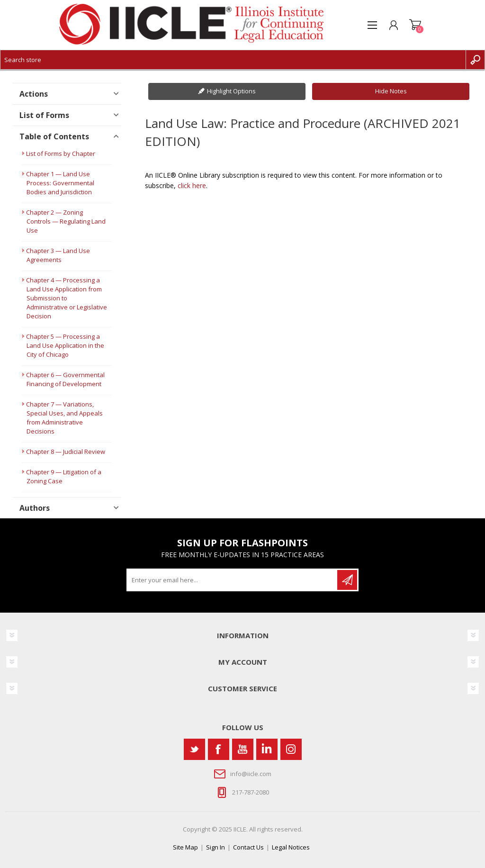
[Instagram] (291, 749)
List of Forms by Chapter (61, 154)
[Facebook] (219, 749)
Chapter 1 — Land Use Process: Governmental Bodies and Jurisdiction (60, 183)
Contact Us (248, 847)
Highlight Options (231, 91)
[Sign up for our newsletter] (233, 580)
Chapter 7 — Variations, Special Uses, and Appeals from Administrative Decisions (64, 418)
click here (192, 185)
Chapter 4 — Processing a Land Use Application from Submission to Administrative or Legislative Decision (67, 298)
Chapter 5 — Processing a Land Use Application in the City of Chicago (65, 345)
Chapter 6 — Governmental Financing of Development (65, 379)
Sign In (216, 847)
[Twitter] (194, 749)
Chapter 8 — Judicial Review (66, 452)
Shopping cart (415, 25)
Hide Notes (391, 91)
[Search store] (233, 60)
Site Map (185, 847)
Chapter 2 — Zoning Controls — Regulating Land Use (66, 221)
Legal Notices (291, 847)
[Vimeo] (267, 749)
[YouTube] (243, 749)
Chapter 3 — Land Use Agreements (58, 255)
